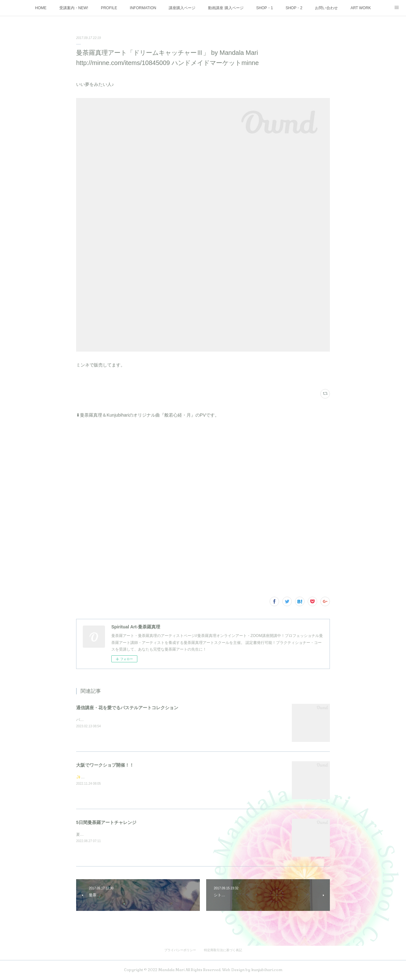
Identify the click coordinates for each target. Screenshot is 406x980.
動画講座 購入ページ (226, 8)
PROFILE (109, 8)
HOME (41, 8)
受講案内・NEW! (74, 8)
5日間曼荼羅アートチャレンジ (106, 822)
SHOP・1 (265, 8)
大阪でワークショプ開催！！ (105, 765)
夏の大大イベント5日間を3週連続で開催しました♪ (119, 834)
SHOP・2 (294, 8)
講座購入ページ (182, 8)
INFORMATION (143, 8)
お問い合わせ (326, 8)
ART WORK (361, 8)
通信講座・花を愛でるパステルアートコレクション (127, 708)
